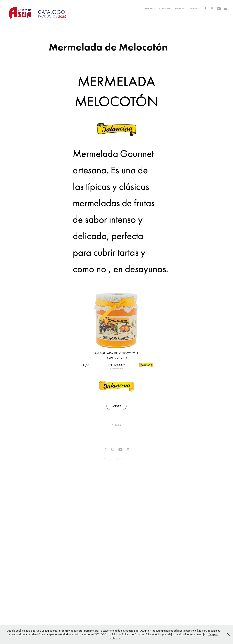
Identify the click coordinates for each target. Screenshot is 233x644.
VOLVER (117, 406)
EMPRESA (150, 9)
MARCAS (180, 9)
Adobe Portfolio (122, 459)
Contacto (194, 9)
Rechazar (114, 638)
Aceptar (213, 634)
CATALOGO (165, 9)
